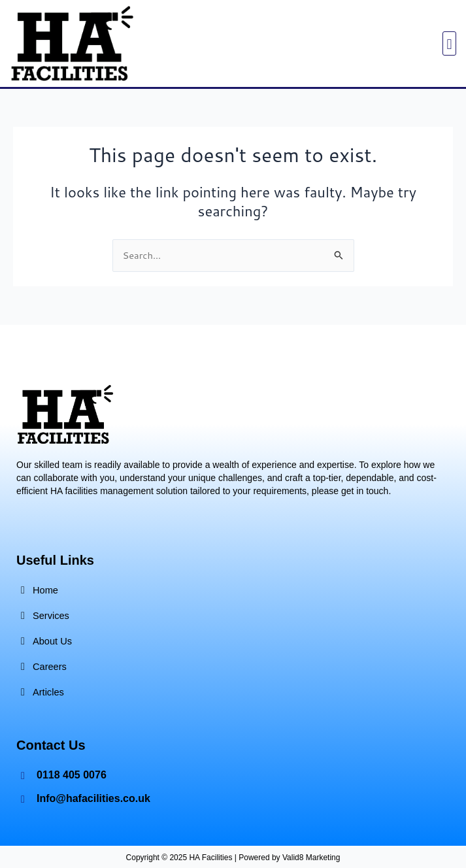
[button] (449, 43)
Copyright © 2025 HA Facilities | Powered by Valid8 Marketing (233, 858)
